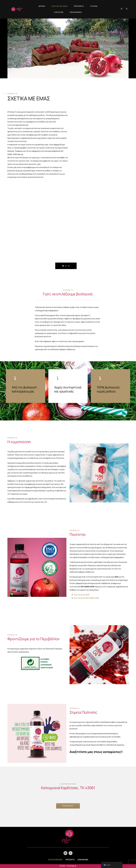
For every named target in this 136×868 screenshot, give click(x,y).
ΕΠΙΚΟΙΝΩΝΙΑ (76, 12)
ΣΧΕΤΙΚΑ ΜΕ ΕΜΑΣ (60, 6)
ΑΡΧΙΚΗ (42, 6)
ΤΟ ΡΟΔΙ (94, 6)
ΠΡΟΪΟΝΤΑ (79, 6)
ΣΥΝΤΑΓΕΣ (59, 12)
